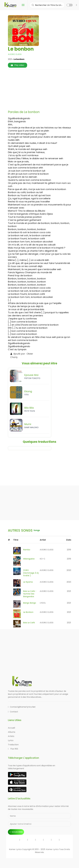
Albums (12, 732)
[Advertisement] (44, 89)
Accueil (11, 728)
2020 (69, 570)
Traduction (13, 745)
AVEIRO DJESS (15, 54)
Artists (11, 736)
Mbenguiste (29, 559)
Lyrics (11, 740)
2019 (69, 550)
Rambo (27, 550)
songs (37, 530)
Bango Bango (30, 603)
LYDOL (43, 603)
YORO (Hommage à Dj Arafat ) (31, 573)
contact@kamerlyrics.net (22, 707)
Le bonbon (28, 612)
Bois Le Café (29, 623)
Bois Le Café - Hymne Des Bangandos (30, 594)
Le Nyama (28, 582)
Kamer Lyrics (53, 849)
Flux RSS (13, 749)
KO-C (42, 559)
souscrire (16, 832)
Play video (18, 65)
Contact (13, 712)
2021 (69, 591)
